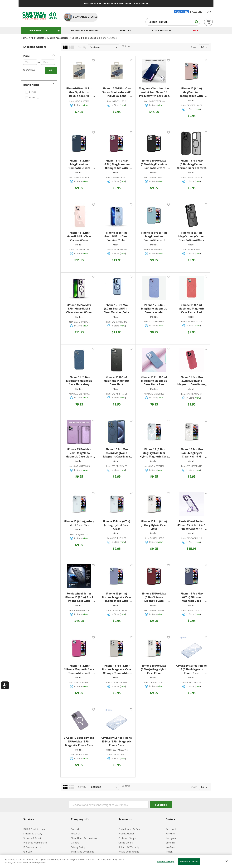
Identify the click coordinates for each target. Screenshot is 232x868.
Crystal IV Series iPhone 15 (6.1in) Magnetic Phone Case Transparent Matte (192, 669)
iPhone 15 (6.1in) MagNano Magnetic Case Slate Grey (79, 381)
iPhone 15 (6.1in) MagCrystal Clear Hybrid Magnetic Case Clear (155, 453)
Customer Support (128, 838)
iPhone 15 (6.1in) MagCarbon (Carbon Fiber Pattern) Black (191, 236)
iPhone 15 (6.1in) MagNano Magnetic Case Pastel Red (191, 309)
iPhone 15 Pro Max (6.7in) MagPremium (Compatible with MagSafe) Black (155, 164)
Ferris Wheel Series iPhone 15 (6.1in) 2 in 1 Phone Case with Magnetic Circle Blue (80, 597)
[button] (94, 60)
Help (208, 12)
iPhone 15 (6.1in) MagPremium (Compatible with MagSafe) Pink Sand (193, 92)
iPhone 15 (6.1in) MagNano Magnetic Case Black (116, 381)
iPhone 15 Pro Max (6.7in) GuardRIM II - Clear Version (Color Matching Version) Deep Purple (80, 309)
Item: (72, 101)
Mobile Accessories (58, 38)
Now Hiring (181, 12)
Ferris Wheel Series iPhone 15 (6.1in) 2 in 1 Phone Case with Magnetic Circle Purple (192, 525)
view (85, 105)
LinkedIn (170, 843)
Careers (75, 843)
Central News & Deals (130, 829)
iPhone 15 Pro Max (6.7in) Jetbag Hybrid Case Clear (154, 669)
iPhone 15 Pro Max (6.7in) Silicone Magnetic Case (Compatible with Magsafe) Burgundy (155, 597)
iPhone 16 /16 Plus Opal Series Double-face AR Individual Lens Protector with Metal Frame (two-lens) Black (117, 92)
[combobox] (173, 22)
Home (25, 38)
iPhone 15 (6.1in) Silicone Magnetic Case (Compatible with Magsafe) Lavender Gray (117, 597)
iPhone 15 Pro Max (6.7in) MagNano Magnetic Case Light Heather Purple (80, 453)
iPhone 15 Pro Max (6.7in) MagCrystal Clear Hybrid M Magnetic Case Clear (193, 453)
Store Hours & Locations (84, 838)
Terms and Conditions (82, 852)
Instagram (171, 838)
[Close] (227, 861)
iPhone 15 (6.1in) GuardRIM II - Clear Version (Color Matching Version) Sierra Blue (118, 236)
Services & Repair (32, 838)
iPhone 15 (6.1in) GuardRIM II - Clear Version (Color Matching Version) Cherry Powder (81, 236)
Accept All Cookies (189, 862)
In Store (78, 105)
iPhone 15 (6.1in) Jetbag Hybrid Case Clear (79, 523)
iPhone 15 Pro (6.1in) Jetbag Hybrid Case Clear (154, 525)
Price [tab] (27, 56)
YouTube (171, 847)
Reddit (169, 852)
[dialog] (116, 861)
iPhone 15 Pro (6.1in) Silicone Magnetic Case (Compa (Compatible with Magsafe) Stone (117, 669)
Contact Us (77, 829)
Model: (191, 100)
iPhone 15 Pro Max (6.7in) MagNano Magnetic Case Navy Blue (118, 453)
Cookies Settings (166, 862)
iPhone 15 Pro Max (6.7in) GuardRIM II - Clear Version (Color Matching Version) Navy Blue (118, 309)
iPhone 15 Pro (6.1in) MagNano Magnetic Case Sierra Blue (154, 381)
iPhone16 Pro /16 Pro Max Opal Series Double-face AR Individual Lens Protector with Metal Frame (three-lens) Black (80, 92)
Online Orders (126, 843)
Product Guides (126, 834)
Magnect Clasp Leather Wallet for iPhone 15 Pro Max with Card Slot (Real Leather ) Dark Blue (154, 92)
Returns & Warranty (129, 847)
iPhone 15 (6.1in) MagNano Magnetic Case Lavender (154, 309)
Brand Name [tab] (31, 85)
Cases (75, 38)
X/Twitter (171, 834)
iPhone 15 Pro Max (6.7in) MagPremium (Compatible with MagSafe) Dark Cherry (117, 164)
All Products (38, 38)
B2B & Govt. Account (34, 829)
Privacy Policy (78, 847)
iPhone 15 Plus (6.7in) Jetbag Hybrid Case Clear (117, 525)
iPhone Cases (89, 38)
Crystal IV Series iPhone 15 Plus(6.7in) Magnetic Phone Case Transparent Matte (117, 742)
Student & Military (33, 834)
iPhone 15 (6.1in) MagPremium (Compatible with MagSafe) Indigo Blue (80, 164)
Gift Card (28, 852)
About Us (76, 834)
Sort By (82, 47)
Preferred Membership (35, 843)
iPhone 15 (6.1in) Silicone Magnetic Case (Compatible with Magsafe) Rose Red (79, 669)
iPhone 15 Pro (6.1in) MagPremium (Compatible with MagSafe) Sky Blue (155, 236)
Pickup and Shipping (129, 852)
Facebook (171, 829)
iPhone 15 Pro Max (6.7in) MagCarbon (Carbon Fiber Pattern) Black (192, 164)
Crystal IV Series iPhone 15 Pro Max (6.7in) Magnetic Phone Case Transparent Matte (79, 742)
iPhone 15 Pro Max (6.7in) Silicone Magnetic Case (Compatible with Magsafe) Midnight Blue (193, 597)
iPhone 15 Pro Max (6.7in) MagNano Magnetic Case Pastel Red (192, 381)
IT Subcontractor (32, 847)
